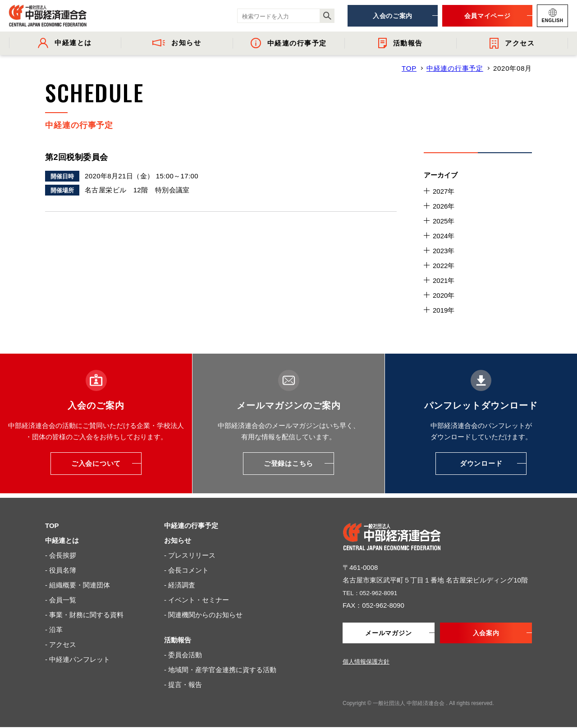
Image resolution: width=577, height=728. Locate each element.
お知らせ (178, 540)
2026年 (444, 206)
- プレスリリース (190, 555)
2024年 (444, 236)
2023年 (444, 251)
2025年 (444, 221)
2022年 (444, 266)
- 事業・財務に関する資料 (84, 615)
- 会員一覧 (61, 600)
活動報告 (178, 640)
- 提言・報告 (183, 685)
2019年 (444, 310)
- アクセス (61, 644)
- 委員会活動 (183, 655)
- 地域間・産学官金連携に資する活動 (220, 670)
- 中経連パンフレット (78, 659)
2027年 (444, 191)
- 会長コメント (186, 570)
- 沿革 (54, 630)
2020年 (444, 295)
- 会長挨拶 (61, 555)
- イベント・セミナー (197, 600)
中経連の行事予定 (455, 68)
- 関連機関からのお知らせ (203, 615)
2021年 (444, 280)
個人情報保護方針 (366, 662)
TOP (409, 68)
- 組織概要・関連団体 (78, 585)
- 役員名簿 (61, 570)
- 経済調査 (180, 585)
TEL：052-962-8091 (373, 593)
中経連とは (62, 540)
